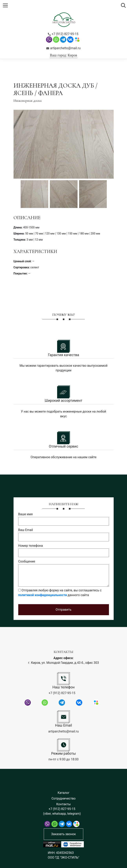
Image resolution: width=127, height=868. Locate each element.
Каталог (63, 793)
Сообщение (27, 561)
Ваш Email (26, 530)
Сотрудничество (63, 798)
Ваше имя (26, 514)
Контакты (63, 804)
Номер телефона (31, 546)
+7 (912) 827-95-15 (63, 34)
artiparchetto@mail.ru (63, 48)
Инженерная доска (28, 101)
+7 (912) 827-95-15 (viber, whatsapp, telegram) (62, 811)
